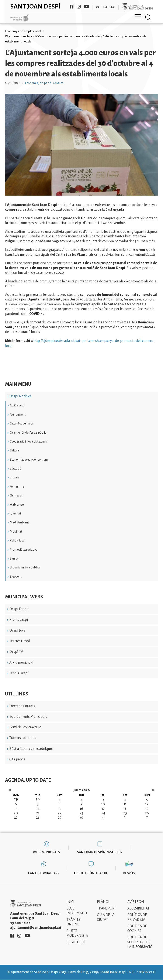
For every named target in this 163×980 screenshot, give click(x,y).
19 (147, 809)
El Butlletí (76, 942)
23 (81, 813)
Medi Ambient (19, 522)
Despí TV (16, 652)
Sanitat (15, 558)
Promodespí (19, 620)
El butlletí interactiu (91, 873)
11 (125, 804)
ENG (112, 7)
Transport (107, 908)
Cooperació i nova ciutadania (29, 441)
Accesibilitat (138, 908)
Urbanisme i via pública (25, 567)
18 (125, 809)
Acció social (17, 405)
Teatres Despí (20, 641)
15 (60, 809)
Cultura (14, 450)
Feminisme (17, 486)
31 (103, 818)
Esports (15, 477)
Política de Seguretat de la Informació (140, 942)
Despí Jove (17, 630)
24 (103, 813)
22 (60, 813)
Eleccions (16, 577)
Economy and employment (23, 31)
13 (16, 809)
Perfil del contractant (25, 727)
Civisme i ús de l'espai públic (28, 433)
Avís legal (136, 902)
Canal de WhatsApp (44, 873)
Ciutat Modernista (22, 423)
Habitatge (17, 505)
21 (38, 813)
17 (103, 809)
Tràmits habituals (23, 738)
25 (125, 813)
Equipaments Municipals (28, 717)
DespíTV (129, 873)
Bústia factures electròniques (31, 749)
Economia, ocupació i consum (29, 460)
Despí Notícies (20, 396)
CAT (98, 7)
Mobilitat (16, 532)
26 (147, 813)
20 (16, 813)
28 (38, 818)
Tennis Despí (19, 673)
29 (60, 818)
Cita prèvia (17, 759)
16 (81, 809)
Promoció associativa (24, 550)
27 (16, 818)
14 (38, 809)
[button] (81, 195)
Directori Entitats (22, 706)
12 (147, 804)
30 (81, 818)
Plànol (103, 902)
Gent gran (16, 495)
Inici (70, 902)
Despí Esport (19, 609)
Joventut (15, 513)
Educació (15, 468)
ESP (105, 7)
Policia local (18, 540)
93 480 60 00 (20, 923)
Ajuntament (18, 415)
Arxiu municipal (21, 663)
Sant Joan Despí (36, 6)
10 (103, 804)
